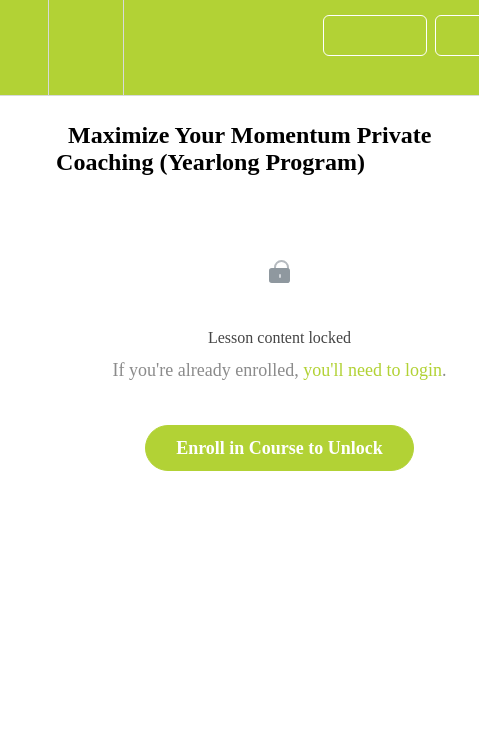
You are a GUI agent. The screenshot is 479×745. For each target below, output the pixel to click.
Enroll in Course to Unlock (279, 448)
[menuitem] (85, 47)
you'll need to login (372, 370)
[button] (24, 47)
